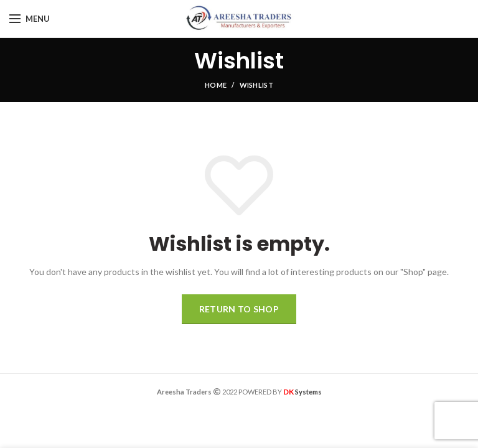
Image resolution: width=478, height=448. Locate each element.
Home (216, 85)
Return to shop (239, 309)
